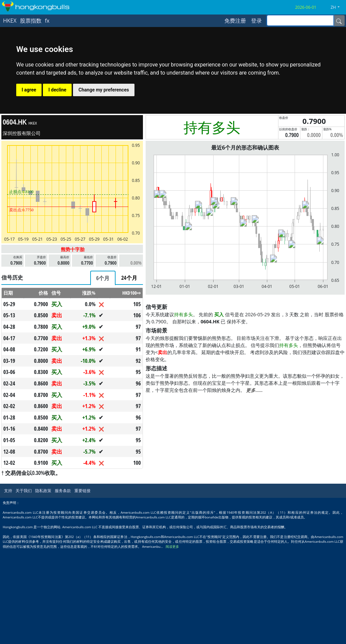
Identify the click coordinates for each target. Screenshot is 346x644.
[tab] (103, 278)
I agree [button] (29, 90)
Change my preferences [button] (104, 90)
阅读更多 (172, 547)
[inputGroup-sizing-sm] (300, 20)
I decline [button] (57, 90)
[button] (338, 7)
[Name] (339, 21)
